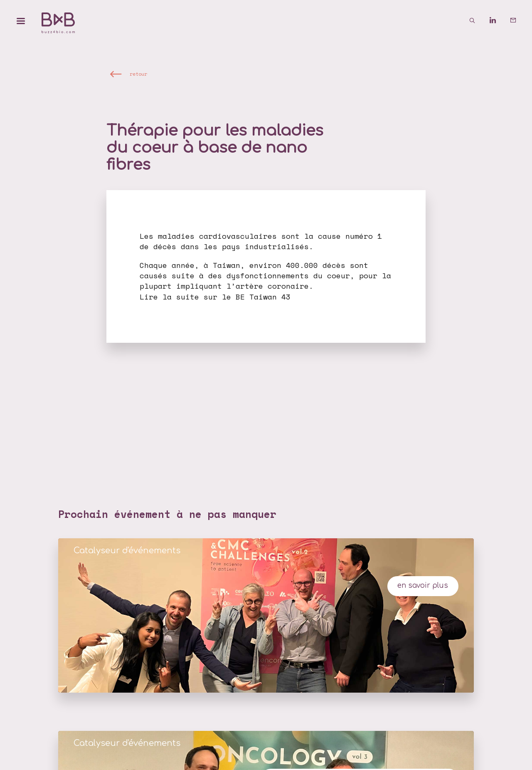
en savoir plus (423, 586)
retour (138, 73)
